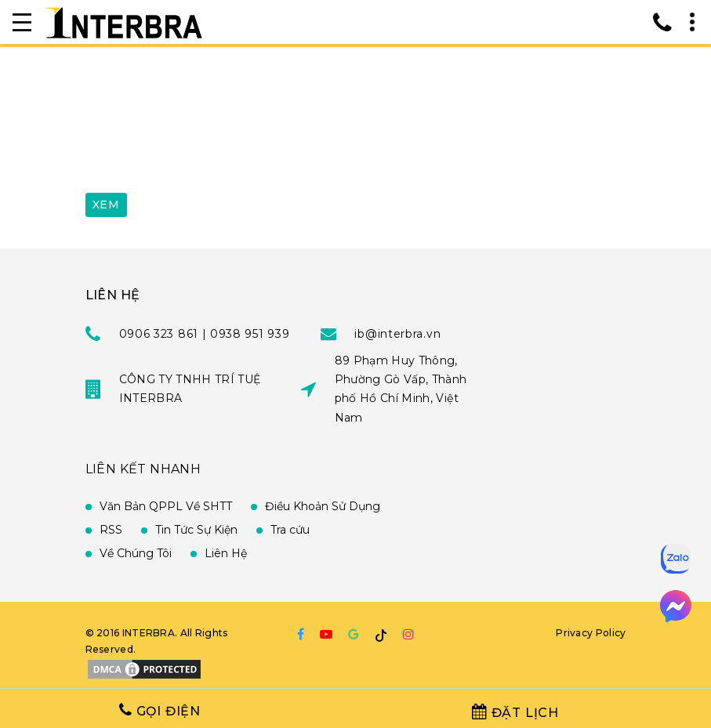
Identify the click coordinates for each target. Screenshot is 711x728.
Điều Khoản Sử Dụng (323, 506)
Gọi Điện (160, 710)
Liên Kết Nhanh (143, 469)
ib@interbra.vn (397, 334)
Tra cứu (290, 530)
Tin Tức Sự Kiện (196, 530)
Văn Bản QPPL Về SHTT (166, 506)
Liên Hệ (226, 553)
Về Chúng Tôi (136, 553)
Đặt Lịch (515, 712)
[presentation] (205, 143)
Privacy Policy (591, 633)
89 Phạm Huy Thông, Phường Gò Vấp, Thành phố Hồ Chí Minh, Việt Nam (401, 389)
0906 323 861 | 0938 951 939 (205, 334)
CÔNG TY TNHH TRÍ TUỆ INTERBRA (190, 389)
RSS (111, 530)
